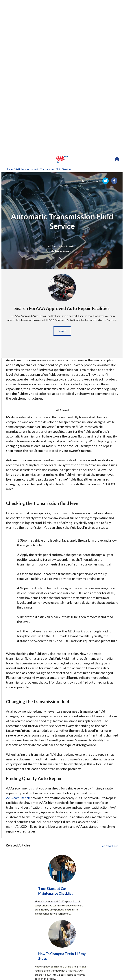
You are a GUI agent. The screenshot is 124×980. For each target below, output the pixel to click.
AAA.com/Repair (18, 798)
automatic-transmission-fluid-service (49, 169)
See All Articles (109, 846)
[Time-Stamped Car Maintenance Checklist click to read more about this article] (62, 879)
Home (9, 169)
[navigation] (62, 159)
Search (62, 331)
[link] (106, 181)
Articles (20, 169)
